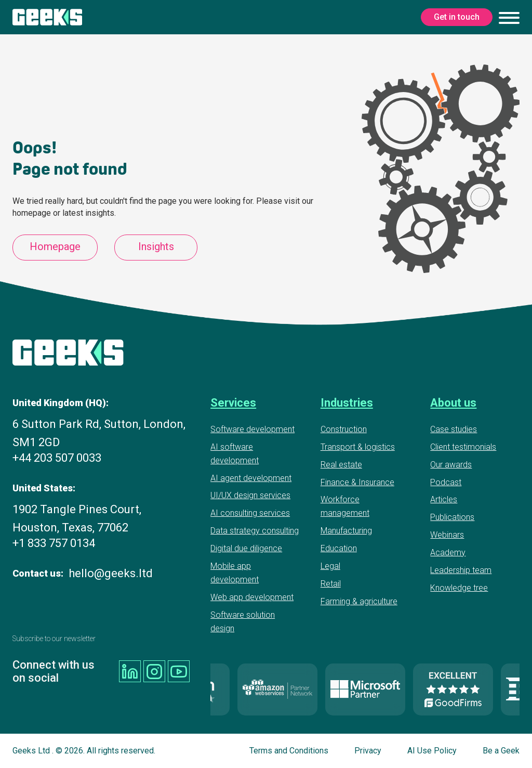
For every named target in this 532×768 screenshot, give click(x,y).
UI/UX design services (250, 495)
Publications (452, 517)
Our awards (451, 465)
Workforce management (345, 506)
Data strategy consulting (255, 531)
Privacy (368, 751)
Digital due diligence (246, 548)
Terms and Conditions (289, 751)
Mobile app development (235, 573)
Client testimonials (463, 447)
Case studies (454, 429)
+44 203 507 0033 (57, 458)
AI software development (235, 454)
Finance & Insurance (357, 482)
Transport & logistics (358, 447)
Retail (331, 584)
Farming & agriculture (359, 601)
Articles (444, 499)
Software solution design (243, 622)
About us (453, 403)
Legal (330, 566)
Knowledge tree (459, 588)
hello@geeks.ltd (111, 573)
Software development (252, 429)
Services (233, 403)
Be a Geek (501, 751)
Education (339, 548)
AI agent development (251, 478)
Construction (344, 429)
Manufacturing (346, 531)
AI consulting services (250, 513)
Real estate (341, 465)
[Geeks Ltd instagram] (154, 671)
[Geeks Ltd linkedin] (130, 671)
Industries (347, 403)
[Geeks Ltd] (47, 17)
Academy (448, 552)
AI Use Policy (432, 751)
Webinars (447, 535)
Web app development (252, 597)
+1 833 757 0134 (54, 543)
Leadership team (461, 570)
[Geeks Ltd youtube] (179, 671)
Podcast (446, 482)
